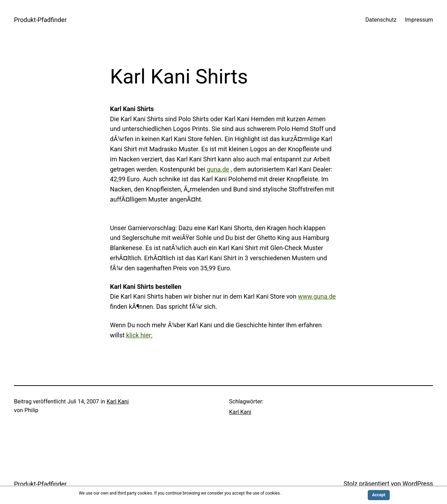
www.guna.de (317, 296)
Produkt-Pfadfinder (40, 20)
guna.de (218, 169)
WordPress (418, 484)
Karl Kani (118, 401)
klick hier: (139, 335)
